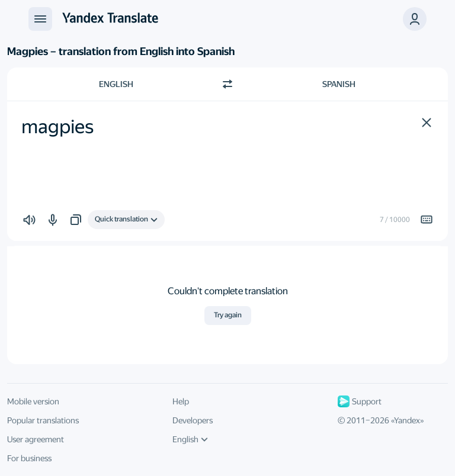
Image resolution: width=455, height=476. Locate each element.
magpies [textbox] (57, 127)
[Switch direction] (227, 84)
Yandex (407, 420)
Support (360, 401)
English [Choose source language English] (116, 84)
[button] (427, 123)
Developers (193, 420)
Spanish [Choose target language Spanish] (339, 84)
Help (181, 401)
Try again (228, 315)
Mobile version (33, 401)
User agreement (36, 439)
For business (29, 458)
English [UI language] (190, 439)
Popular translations (43, 420)
